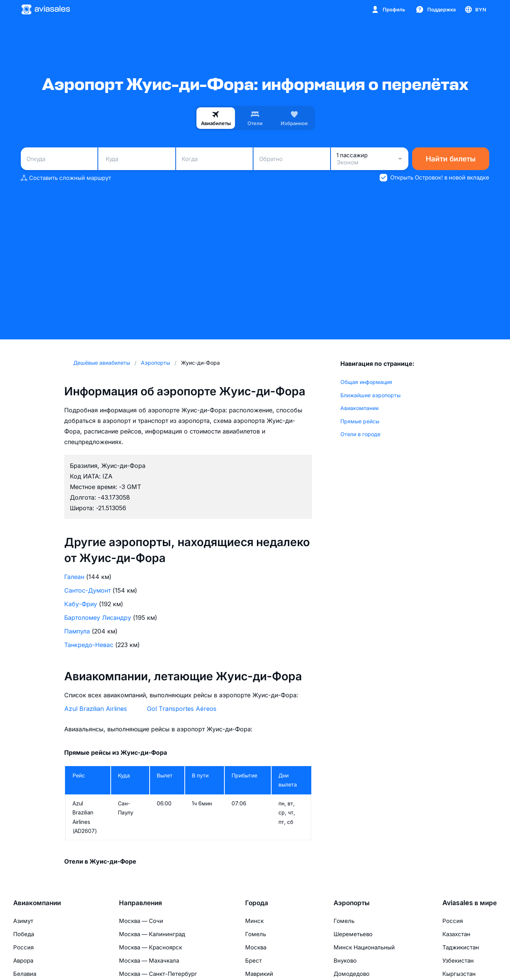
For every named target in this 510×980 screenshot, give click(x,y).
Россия (23, 947)
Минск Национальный (364, 947)
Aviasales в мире (470, 903)
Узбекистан (458, 961)
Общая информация (366, 382)
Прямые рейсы (360, 421)
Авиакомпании (359, 408)
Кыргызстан (459, 974)
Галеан (74, 577)
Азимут (23, 921)
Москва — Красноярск (151, 947)
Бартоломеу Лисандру (98, 618)
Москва (256, 947)
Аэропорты (352, 903)
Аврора (23, 961)
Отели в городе (360, 434)
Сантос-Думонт (87, 590)
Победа (24, 934)
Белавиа (25, 974)
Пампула (77, 631)
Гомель (256, 934)
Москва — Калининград (152, 934)
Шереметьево (353, 934)
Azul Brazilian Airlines (96, 709)
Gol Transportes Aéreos (182, 709)
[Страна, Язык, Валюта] (475, 9)
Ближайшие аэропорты (370, 395)
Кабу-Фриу (81, 604)
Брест (253, 961)
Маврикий (259, 974)
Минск (254, 921)
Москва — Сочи (141, 921)
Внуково (345, 961)
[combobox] (59, 159)
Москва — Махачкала (149, 961)
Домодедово (352, 974)
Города (257, 903)
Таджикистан (461, 947)
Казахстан (456, 934)
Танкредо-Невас (89, 645)
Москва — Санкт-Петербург (158, 974)
